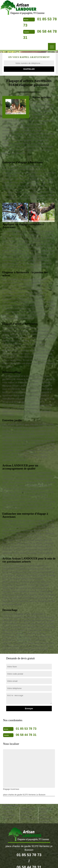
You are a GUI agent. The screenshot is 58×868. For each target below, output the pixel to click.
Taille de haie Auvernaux (9, 817)
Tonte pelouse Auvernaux (9, 810)
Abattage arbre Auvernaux (28, 810)
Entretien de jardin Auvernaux (29, 817)
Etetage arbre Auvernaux (46, 820)
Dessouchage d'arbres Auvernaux (46, 812)
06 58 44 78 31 (26, 735)
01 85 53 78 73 (26, 729)
